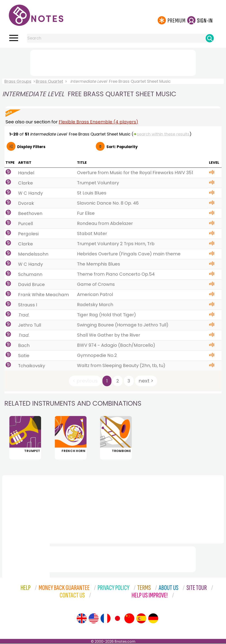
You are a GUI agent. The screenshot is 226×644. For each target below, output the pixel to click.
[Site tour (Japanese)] (117, 619)
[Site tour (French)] (105, 619)
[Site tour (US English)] (94, 619)
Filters (31, 147)
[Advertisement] (113, 62)
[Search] (210, 38)
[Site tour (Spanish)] (141, 619)
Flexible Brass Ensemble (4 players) (98, 122)
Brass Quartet (49, 81)
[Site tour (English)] (82, 619)
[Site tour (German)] (153, 619)
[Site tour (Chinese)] (129, 619)
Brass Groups (18, 81)
